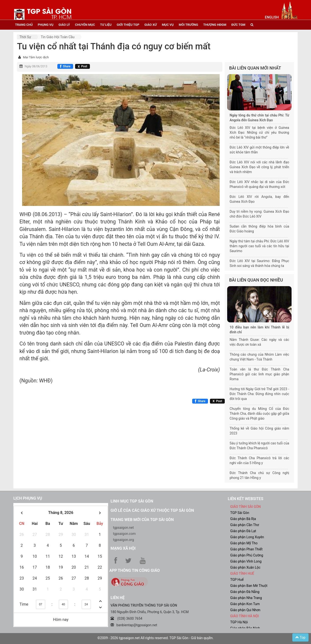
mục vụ (168, 25)
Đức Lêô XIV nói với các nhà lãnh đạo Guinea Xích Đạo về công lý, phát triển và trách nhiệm (259, 167)
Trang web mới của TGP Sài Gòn (142, 520)
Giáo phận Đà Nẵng (245, 592)
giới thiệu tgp (128, 25)
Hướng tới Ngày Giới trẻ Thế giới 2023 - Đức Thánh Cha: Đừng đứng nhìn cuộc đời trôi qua (259, 394)
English (272, 17)
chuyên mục (85, 25)
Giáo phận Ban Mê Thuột (249, 586)
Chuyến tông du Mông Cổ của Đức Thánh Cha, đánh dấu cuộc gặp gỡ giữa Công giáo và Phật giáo (259, 414)
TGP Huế (237, 580)
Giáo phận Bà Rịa (243, 519)
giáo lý (64, 25)
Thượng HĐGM (215, 25)
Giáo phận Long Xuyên (247, 537)
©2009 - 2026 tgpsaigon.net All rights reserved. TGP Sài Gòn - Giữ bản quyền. (155, 638)
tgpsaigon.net (123, 528)
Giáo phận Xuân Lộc (245, 567)
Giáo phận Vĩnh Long (246, 561)
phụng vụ (45, 25)
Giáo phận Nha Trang (246, 598)
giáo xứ (151, 25)
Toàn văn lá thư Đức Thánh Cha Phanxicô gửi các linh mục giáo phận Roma (259, 374)
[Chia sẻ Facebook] (65, 66)
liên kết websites (246, 499)
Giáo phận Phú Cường (247, 555)
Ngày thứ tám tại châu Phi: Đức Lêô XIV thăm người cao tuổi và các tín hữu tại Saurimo (259, 246)
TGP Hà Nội (239, 622)
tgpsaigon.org (123, 540)
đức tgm (238, 25)
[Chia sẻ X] (82, 66)
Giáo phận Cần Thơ (245, 525)
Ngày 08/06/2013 (36, 66)
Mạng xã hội (123, 548)
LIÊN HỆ (118, 598)
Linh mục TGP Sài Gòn (132, 501)
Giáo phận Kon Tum (245, 604)
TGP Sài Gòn (240, 513)
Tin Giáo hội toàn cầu (58, 37)
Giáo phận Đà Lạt (243, 531)
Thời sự (25, 37)
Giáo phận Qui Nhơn (245, 610)
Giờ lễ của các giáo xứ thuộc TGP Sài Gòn (152, 510)
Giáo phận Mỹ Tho (244, 543)
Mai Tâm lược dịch (36, 57)
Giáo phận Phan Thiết (246, 549)
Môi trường (189, 25)
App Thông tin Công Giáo (134, 570)
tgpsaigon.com (124, 534)
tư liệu (106, 25)
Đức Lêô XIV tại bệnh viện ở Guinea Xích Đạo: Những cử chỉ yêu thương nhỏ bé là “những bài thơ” (259, 132)
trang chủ (24, 25)
